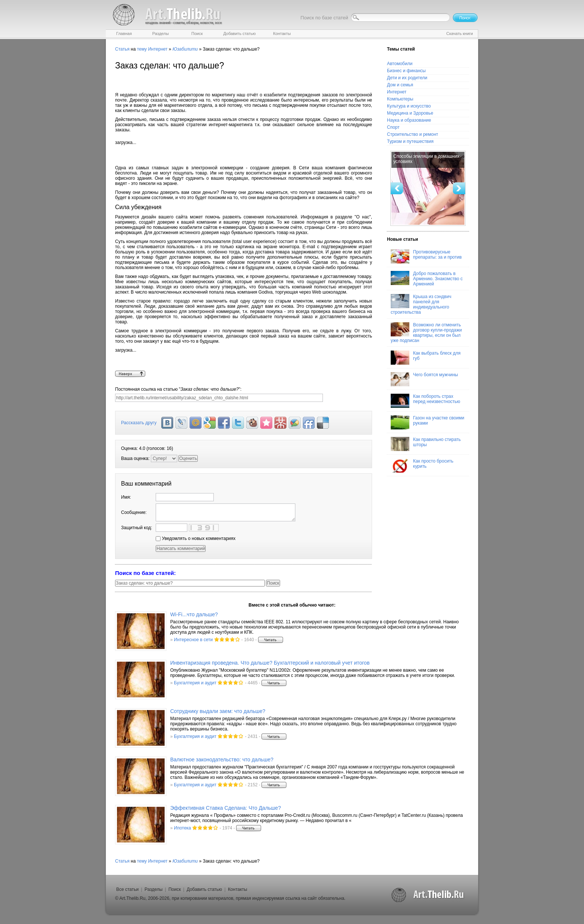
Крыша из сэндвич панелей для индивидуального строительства (421, 304)
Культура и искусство (409, 106)
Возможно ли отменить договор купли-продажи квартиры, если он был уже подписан (426, 333)
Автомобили (400, 64)
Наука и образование (409, 120)
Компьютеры (400, 99)
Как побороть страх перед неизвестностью (426, 401)
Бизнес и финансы (406, 71)
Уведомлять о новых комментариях (196, 538)
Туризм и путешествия (410, 141)
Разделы (153, 889)
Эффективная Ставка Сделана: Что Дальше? (226, 808)
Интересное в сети (193, 640)
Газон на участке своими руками (427, 422)
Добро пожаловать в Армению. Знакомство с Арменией (427, 279)
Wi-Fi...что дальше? (194, 614)
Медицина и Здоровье (410, 113)
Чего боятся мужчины (424, 379)
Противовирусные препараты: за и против (426, 256)
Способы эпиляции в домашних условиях (426, 159)
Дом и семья (400, 85)
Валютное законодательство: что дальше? (222, 760)
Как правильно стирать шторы (426, 444)
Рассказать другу (139, 423)
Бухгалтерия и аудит (195, 683)
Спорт (393, 127)
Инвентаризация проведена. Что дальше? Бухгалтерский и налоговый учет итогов (270, 663)
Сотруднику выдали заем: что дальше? (218, 711)
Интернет (158, 49)
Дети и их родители (407, 78)
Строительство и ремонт (412, 134)
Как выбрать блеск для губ (426, 358)
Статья (122, 49)
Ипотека (182, 828)
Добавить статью (204, 889)
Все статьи (127, 889)
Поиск (174, 889)
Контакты (238, 889)
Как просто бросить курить (422, 466)
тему (142, 49)
